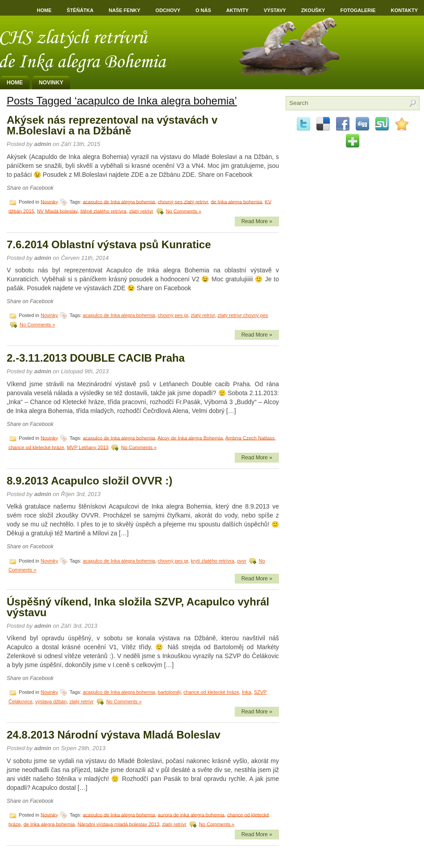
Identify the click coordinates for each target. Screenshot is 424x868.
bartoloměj (169, 692)
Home (44, 10)
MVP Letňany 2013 (88, 447)
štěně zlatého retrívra (103, 211)
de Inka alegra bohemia (236, 201)
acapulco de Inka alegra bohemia (119, 201)
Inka (247, 692)
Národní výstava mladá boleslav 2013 (118, 824)
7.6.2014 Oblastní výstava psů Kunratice (109, 244)
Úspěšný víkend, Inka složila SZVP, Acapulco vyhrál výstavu (138, 607)
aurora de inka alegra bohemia (191, 814)
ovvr (242, 561)
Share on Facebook (30, 188)
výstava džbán (51, 701)
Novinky (51, 83)
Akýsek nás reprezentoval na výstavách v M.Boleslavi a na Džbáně (112, 125)
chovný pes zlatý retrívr (183, 201)
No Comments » (184, 211)
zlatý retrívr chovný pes (243, 315)
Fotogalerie (358, 10)
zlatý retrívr (141, 211)
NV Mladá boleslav (57, 211)
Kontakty (404, 10)
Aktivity (237, 10)
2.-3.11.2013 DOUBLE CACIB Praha (96, 358)
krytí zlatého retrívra (213, 561)
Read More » (257, 221)
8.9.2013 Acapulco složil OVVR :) (89, 481)
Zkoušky (313, 10)
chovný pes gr (173, 315)
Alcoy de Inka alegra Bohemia (190, 438)
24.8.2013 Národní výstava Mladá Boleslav (114, 735)
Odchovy (168, 10)
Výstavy (275, 10)
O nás (203, 10)
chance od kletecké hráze (36, 447)
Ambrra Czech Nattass (250, 438)
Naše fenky (124, 10)
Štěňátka (80, 10)
